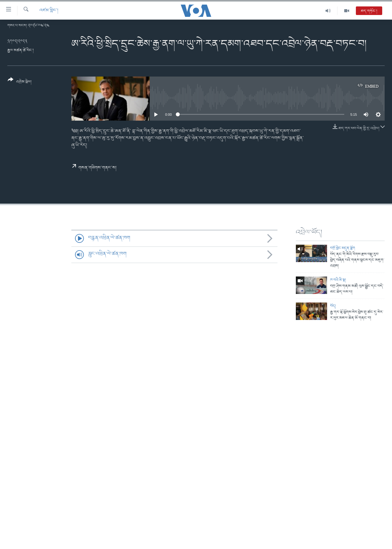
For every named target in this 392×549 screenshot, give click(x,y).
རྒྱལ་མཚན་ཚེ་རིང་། (21, 50)
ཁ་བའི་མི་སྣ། (338, 280)
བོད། (333, 306)
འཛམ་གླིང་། (49, 11)
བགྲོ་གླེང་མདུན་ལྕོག (343, 248)
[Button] (20, 83)
